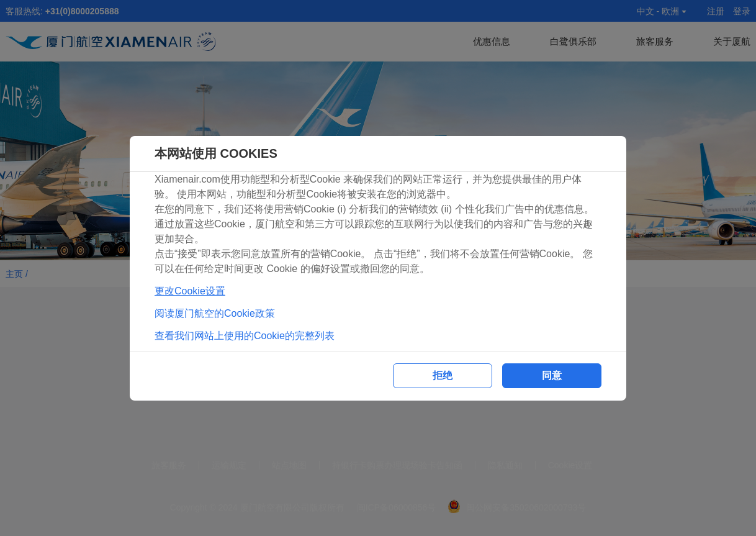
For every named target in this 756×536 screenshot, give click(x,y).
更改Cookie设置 (190, 291)
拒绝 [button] (443, 375)
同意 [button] (552, 375)
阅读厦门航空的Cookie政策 (215, 313)
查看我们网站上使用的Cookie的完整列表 (245, 336)
